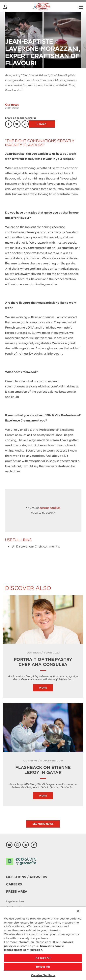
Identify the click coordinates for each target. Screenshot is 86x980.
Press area (17, 892)
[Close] (78, 911)
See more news (43, 824)
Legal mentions (15, 901)
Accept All (43, 958)
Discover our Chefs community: (35, 546)
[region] (43, 943)
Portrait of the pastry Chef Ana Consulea (43, 662)
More (43, 688)
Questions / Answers (27, 877)
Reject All (43, 967)
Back (41, 124)
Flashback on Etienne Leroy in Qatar (43, 770)
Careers (14, 884)
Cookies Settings (43, 975)
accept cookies (50, 508)
